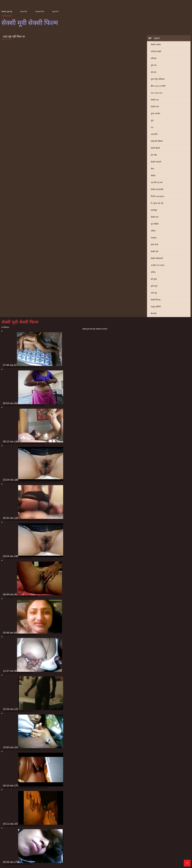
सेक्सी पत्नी (155, 107)
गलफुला (154, 238)
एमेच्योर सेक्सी (156, 51)
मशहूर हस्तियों (156, 307)
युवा (152, 120)
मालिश (153, 231)
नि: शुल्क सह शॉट (157, 203)
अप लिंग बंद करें (157, 183)
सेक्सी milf (155, 100)
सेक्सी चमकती (156, 162)
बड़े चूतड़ (154, 279)
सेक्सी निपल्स (156, 300)
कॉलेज (153, 272)
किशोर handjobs (157, 196)
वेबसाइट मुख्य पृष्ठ (7, 12)
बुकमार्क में (55, 12)
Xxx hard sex (157, 93)
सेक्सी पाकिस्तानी (157, 258)
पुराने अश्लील (155, 114)
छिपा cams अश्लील (158, 86)
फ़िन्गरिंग (154, 314)
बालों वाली (154, 245)
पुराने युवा (154, 286)
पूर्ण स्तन (154, 65)
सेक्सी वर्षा (154, 251)
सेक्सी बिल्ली (155, 148)
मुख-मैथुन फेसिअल (158, 79)
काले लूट (154, 293)
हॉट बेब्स (154, 155)
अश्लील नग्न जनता (157, 265)
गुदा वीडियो (155, 224)
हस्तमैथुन (154, 210)
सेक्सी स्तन (155, 217)
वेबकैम (153, 176)
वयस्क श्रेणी (24, 12)
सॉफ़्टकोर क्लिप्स (157, 141)
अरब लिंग (154, 134)
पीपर (152, 169)
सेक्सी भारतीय (156, 45)
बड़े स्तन (154, 72)
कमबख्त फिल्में (40, 12)
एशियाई (153, 58)
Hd (152, 127)
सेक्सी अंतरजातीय (157, 189)
